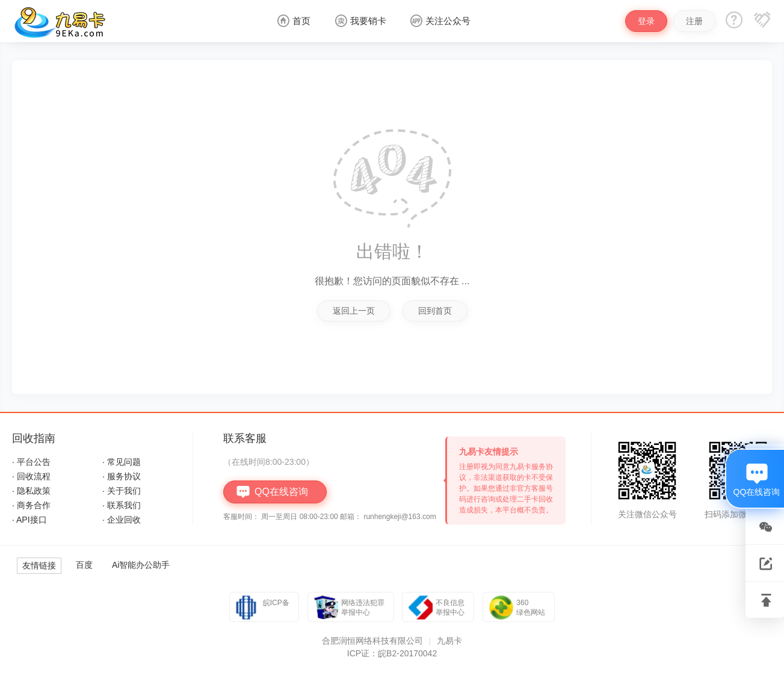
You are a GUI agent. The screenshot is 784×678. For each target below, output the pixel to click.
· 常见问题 (122, 462)
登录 (646, 21)
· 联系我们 (122, 505)
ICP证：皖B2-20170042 (392, 653)
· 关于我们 (122, 491)
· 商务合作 (31, 505)
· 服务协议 (122, 476)
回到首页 (435, 311)
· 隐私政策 (31, 491)
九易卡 (449, 641)
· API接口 (29, 520)
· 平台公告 (31, 462)
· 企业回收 (122, 520)
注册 (694, 21)
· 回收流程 (31, 476)
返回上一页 (354, 311)
